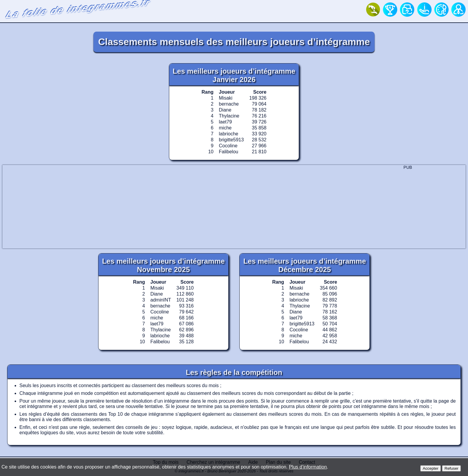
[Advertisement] (234, 207)
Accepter (431, 468)
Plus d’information (308, 467)
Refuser (451, 468)
